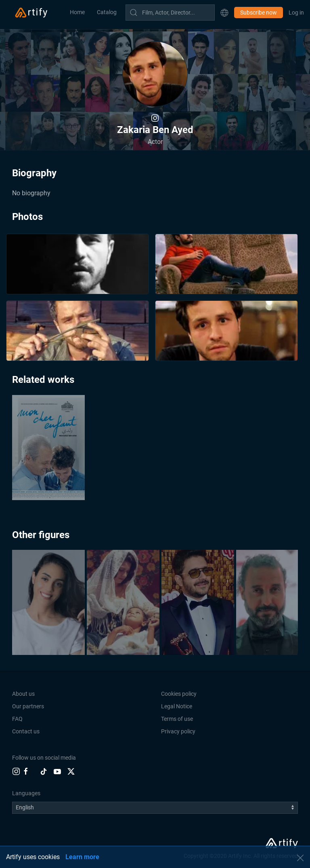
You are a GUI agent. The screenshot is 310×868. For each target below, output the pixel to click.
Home (77, 12)
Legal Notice (177, 706)
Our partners (28, 706)
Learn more (82, 857)
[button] (224, 13)
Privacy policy (178, 731)
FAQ (17, 719)
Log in (296, 13)
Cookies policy (179, 694)
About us (23, 694)
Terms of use (177, 719)
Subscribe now (259, 13)
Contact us (26, 731)
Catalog (107, 12)
